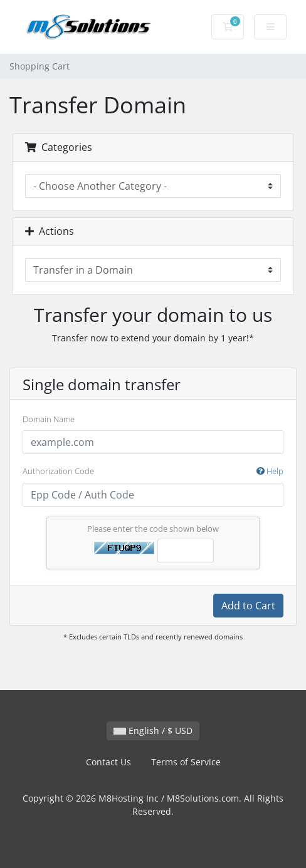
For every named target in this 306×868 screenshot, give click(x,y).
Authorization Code (153, 472)
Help (270, 471)
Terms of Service (186, 762)
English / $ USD (153, 731)
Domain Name (49, 419)
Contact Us (108, 762)
